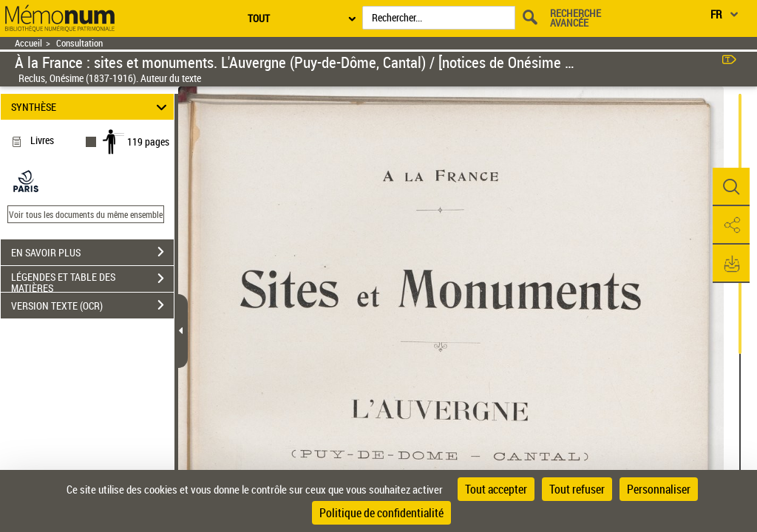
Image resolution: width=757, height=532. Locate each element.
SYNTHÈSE (91, 107)
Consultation (79, 43)
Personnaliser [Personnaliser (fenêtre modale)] (659, 489)
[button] (731, 187)
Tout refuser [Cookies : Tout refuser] (577, 489)
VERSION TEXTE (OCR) (92, 305)
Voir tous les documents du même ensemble (86, 214)
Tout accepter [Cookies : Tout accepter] (496, 489)
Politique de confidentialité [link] (381, 513)
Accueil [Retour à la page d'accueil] (28, 43)
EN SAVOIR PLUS (92, 252)
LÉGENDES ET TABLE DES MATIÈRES (92, 280)
